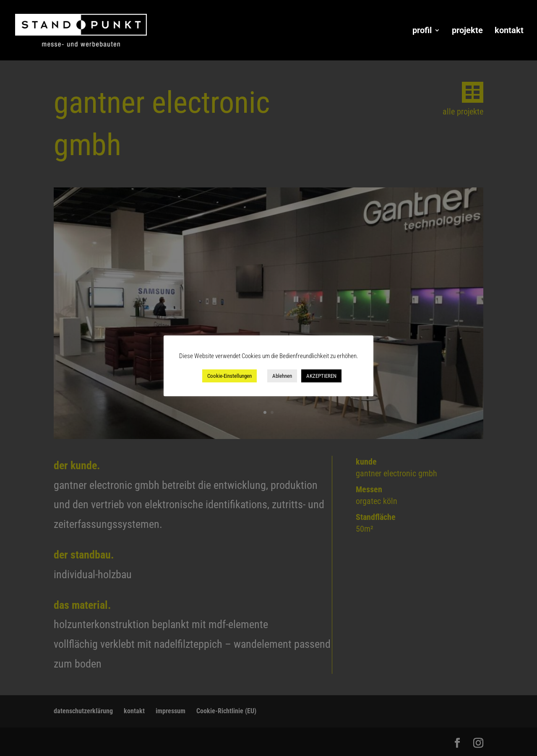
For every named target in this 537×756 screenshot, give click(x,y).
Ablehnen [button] (282, 376)
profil (422, 31)
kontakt (509, 31)
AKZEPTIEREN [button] (321, 376)
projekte (467, 31)
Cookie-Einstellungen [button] (229, 376)
